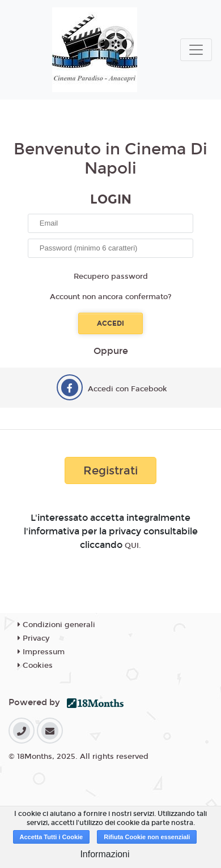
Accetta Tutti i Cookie (52, 837)
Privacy (33, 638)
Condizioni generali (56, 625)
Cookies (35, 666)
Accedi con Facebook (127, 389)
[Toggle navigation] (196, 50)
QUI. (133, 546)
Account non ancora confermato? (111, 297)
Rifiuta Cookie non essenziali (147, 837)
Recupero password (111, 277)
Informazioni (105, 854)
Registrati (110, 470)
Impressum (41, 652)
